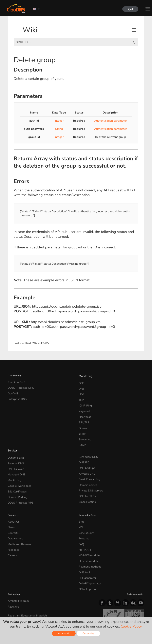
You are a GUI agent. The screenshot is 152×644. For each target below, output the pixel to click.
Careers (12, 529)
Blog (81, 500)
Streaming (84, 429)
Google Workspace (17, 468)
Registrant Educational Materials (24, 581)
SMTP (82, 424)
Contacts (12, 510)
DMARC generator (88, 552)
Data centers (14, 514)
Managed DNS (15, 459)
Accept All (64, 633)
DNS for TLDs (86, 478)
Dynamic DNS (15, 445)
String (59, 129)
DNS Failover (14, 454)
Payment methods (88, 538)
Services (12, 438)
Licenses (40, 613)
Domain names (87, 468)
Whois (11, 590)
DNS (81, 382)
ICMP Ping (84, 401)
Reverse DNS (15, 449)
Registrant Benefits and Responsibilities (29, 585)
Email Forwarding (88, 463)
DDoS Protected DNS (19, 386)
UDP (81, 391)
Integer (59, 121)
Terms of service (18, 609)
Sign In (129, 9)
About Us (12, 500)
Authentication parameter (111, 121)
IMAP (82, 434)
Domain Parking (16, 478)
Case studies (85, 510)
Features (83, 514)
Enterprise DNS (16, 396)
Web (81, 386)
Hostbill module (87, 533)
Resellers (12, 572)
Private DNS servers (89, 473)
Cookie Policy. (132, 626)
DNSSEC (83, 449)
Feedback (13, 524)
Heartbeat (84, 410)
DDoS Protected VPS (18, 482)
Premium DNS (15, 382)
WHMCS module (87, 529)
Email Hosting (86, 482)
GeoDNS (12, 391)
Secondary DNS (87, 445)
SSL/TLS (83, 415)
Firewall (83, 420)
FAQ (81, 519)
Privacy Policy (42, 609)
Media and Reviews (18, 519)
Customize (88, 633)
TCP (81, 396)
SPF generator (86, 547)
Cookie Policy (64, 609)
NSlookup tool (86, 557)
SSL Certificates (16, 473)
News (11, 505)
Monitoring (84, 376)
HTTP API (84, 524)
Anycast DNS (86, 459)
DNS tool (83, 543)
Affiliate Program (16, 568)
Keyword (83, 405)
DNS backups (86, 454)
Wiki (30, 30)
